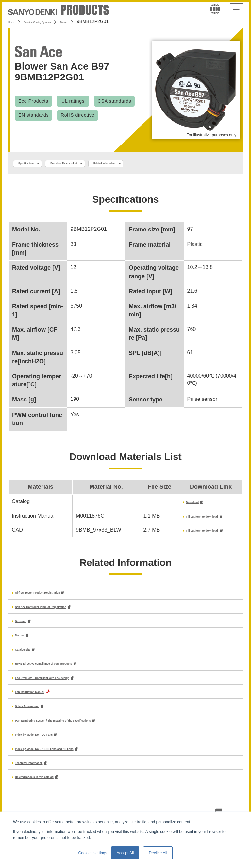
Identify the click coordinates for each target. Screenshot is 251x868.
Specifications (35, 164)
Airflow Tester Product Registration (59, 597)
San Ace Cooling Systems (56, 21)
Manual (24, 641)
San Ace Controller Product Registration (65, 612)
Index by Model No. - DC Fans (52, 744)
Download (173, 504)
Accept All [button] (125, 853)
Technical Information (42, 774)
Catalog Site (30, 656)
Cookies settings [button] (93, 853)
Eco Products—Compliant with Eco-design (68, 686)
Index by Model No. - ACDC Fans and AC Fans (72, 759)
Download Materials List (96, 164)
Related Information (162, 164)
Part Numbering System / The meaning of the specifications (89, 730)
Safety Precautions (39, 715)
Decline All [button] (158, 853)
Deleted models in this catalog (53, 789)
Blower (99, 21)
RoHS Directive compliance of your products (71, 671)
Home (14, 21)
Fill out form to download (192, 519)
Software (26, 626)
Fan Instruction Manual (44, 700)
